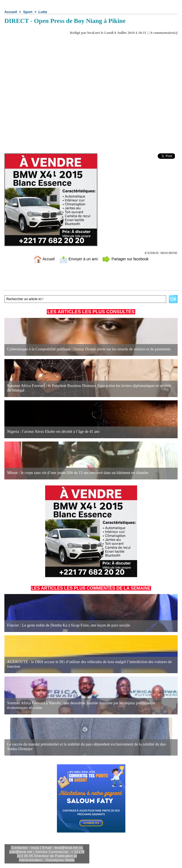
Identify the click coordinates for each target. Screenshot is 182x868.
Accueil (11, 12)
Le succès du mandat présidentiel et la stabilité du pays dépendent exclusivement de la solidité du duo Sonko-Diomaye (85, 747)
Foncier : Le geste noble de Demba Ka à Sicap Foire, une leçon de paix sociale (67, 625)
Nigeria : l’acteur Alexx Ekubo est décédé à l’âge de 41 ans (53, 432)
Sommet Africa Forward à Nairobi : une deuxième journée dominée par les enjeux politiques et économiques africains (90, 706)
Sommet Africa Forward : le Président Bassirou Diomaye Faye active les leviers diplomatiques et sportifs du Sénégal (90, 388)
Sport (28, 12)
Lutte (43, 12)
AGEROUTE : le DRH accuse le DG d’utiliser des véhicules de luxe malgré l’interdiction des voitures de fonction (88, 664)
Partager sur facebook (128, 259)
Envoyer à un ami (77, 259)
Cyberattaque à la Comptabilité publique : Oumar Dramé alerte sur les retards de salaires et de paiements (87, 349)
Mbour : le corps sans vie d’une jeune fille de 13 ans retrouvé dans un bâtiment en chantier (76, 473)
